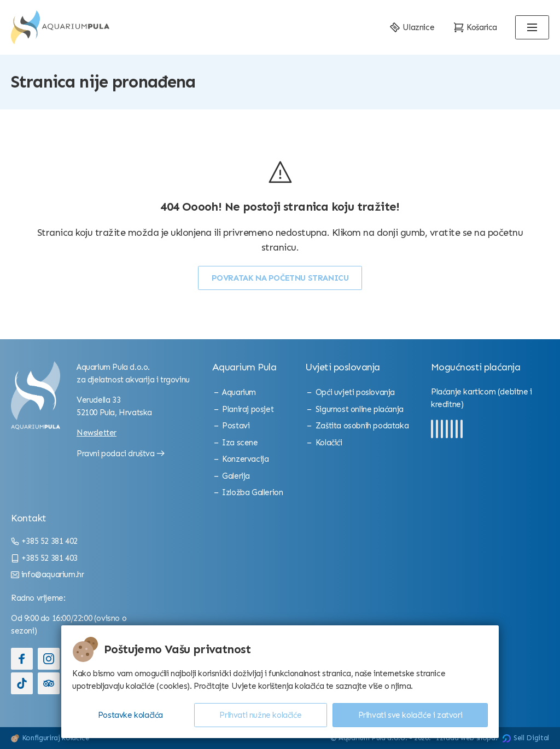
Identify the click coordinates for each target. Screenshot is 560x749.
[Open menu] (532, 27)
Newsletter (97, 433)
